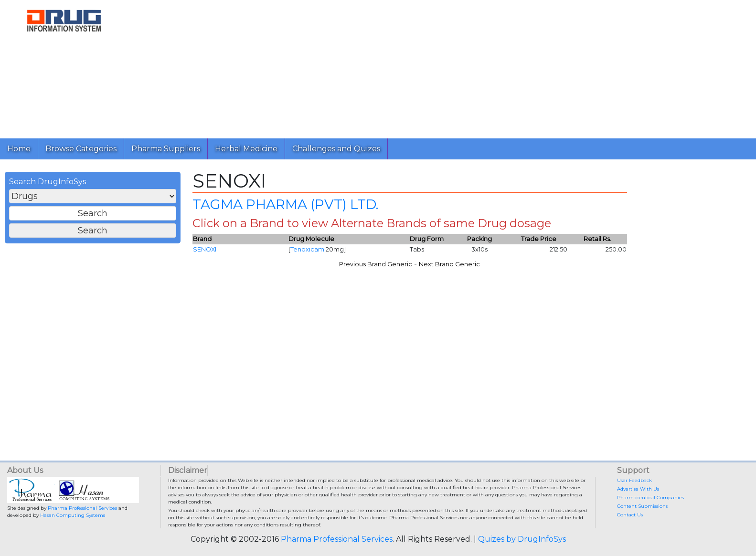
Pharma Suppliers (166, 149)
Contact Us (630, 515)
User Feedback (634, 480)
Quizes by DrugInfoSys (522, 539)
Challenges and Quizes (336, 149)
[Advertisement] (415, 67)
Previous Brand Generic (376, 264)
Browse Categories (81, 149)
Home (19, 149)
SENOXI (205, 249)
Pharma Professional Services (82, 508)
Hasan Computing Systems (73, 515)
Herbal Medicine (246, 149)
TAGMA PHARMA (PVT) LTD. (285, 204)
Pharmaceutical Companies (650, 498)
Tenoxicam (307, 249)
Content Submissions (642, 506)
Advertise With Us (638, 489)
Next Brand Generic (449, 264)
